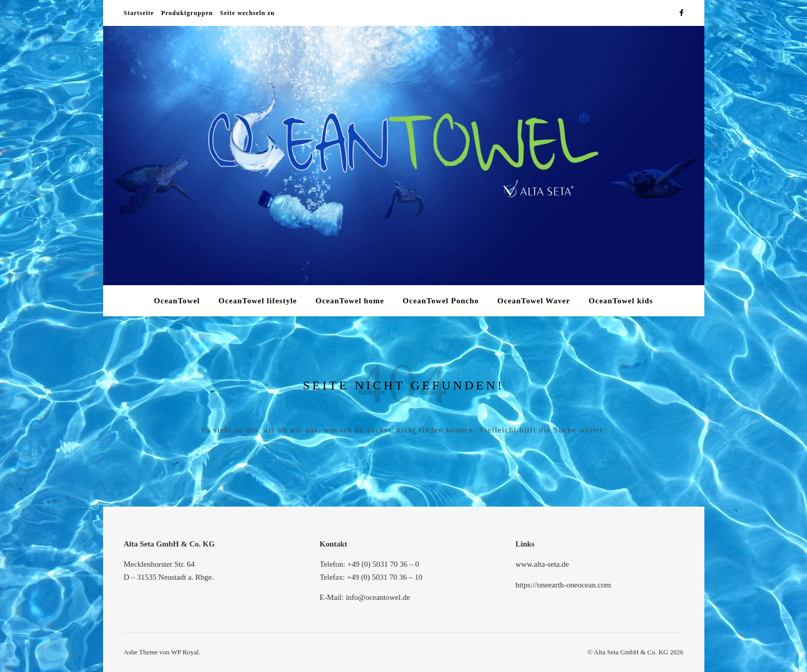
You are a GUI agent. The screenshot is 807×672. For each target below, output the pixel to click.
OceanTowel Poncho (441, 301)
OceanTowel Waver (534, 301)
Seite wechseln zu (247, 13)
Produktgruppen (187, 13)
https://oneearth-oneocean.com (564, 585)
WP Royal (185, 652)
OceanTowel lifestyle (258, 301)
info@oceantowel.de (378, 597)
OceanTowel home (350, 301)
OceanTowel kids (621, 301)
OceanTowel (177, 301)
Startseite (139, 13)
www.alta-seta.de (542, 564)
